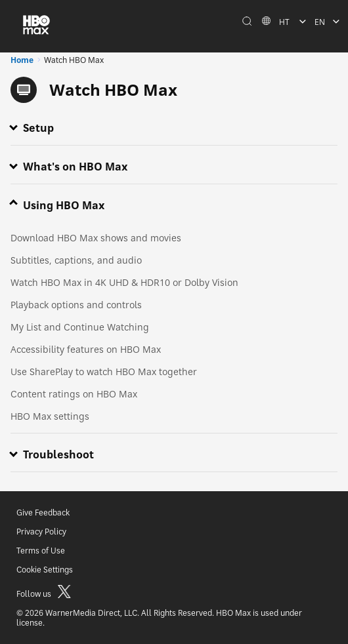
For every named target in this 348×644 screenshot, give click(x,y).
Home (22, 60)
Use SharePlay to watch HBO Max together (104, 372)
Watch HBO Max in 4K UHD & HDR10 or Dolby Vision (124, 282)
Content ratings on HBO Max (74, 394)
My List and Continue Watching (80, 327)
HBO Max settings (50, 416)
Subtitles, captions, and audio (76, 260)
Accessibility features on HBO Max (86, 349)
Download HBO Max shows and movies (96, 238)
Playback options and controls (76, 305)
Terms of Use (41, 551)
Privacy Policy (41, 532)
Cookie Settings (45, 570)
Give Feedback (43, 513)
